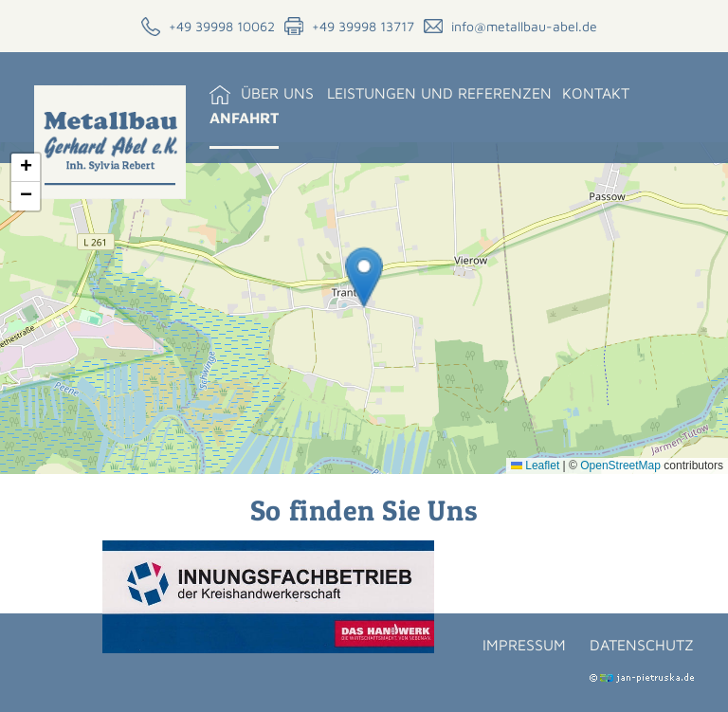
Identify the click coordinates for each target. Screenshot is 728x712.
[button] (364, 277)
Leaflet (535, 466)
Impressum (524, 645)
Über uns (277, 93)
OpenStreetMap (620, 466)
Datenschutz (642, 645)
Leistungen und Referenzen (439, 93)
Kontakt (596, 93)
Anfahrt (244, 118)
